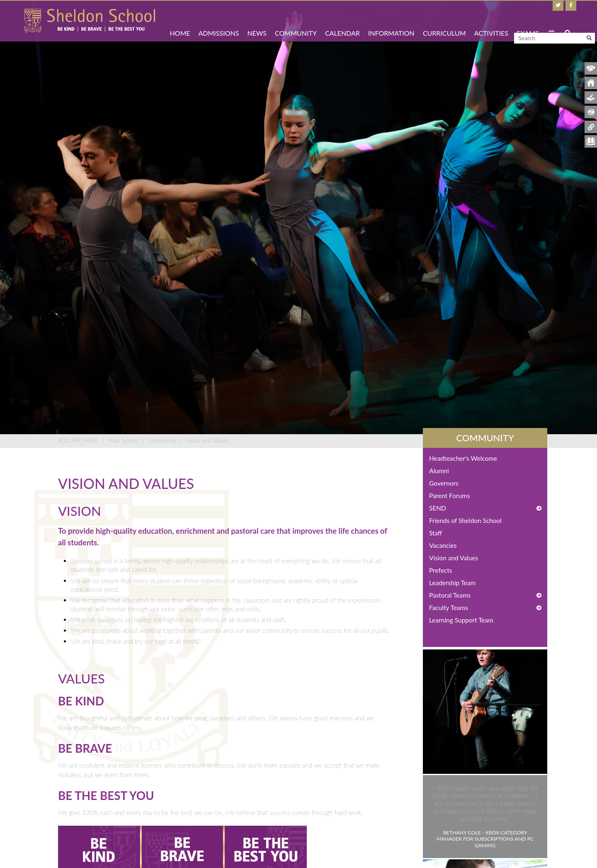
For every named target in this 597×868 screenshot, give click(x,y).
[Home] (90, 21)
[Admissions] (219, 21)
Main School (123, 440)
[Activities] (491, 21)
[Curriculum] (444, 21)
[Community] (296, 21)
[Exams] (528, 21)
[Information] (391, 21)
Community (162, 440)
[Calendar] (342, 21)
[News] (257, 21)
